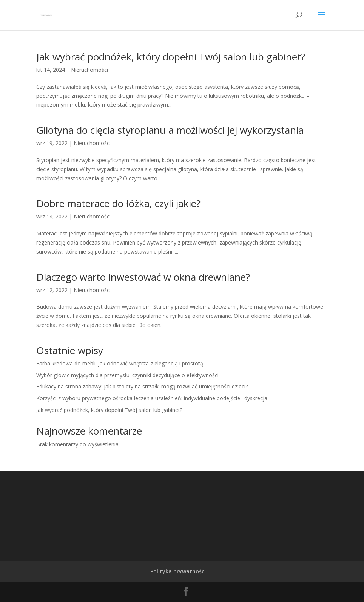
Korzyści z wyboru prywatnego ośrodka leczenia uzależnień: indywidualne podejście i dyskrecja (152, 398)
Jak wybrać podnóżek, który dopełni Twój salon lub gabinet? (171, 57)
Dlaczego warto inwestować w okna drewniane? (143, 277)
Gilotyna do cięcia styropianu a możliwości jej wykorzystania (170, 130)
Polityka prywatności (178, 571)
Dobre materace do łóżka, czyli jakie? (118, 203)
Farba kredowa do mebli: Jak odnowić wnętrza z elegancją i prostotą (120, 363)
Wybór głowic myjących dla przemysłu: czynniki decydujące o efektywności (127, 375)
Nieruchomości (89, 70)
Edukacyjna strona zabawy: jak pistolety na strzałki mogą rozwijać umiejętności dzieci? (142, 386)
